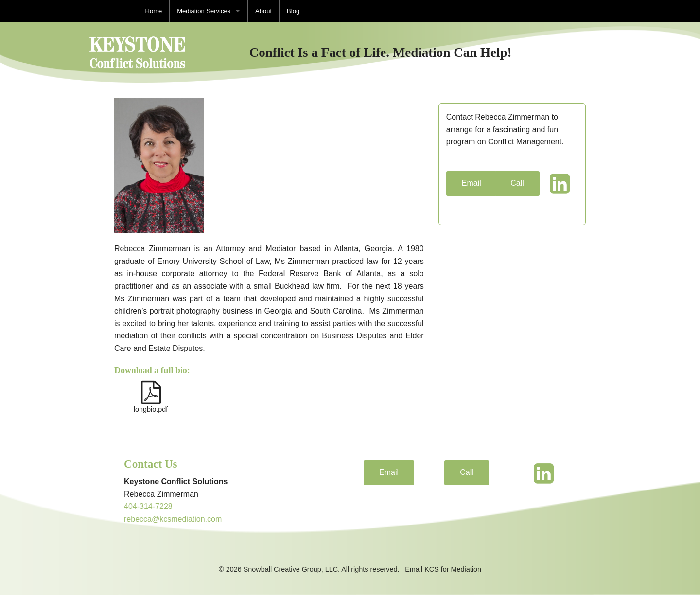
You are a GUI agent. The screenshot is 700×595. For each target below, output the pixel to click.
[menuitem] (154, 11)
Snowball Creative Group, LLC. (291, 569)
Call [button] (517, 183)
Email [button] (472, 183)
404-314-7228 (148, 506)
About (263, 11)
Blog (293, 11)
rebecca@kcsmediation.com (173, 519)
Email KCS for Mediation (443, 569)
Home (154, 11)
